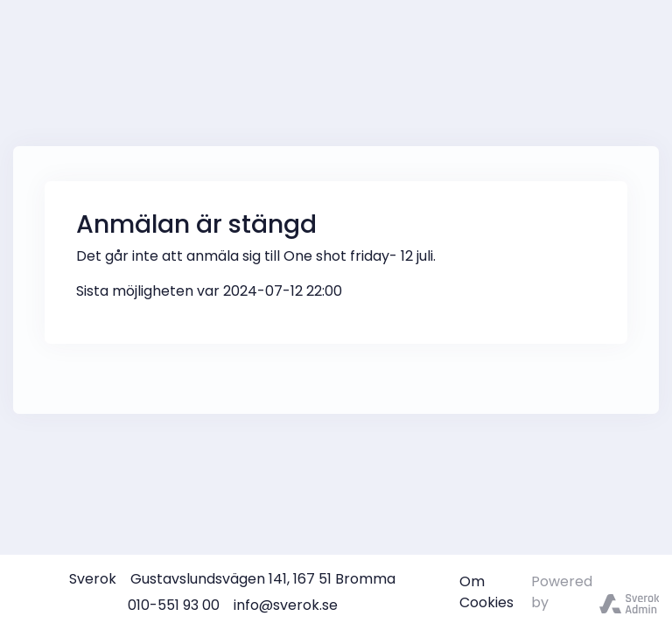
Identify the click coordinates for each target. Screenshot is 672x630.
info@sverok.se (286, 605)
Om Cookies (486, 592)
